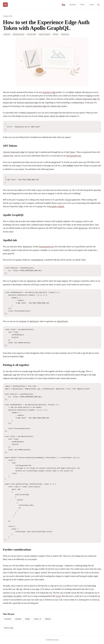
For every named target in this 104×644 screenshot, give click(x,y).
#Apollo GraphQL (44, 34)
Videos (82, 5)
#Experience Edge (18, 34)
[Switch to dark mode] (98, 5)
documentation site (74, 156)
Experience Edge (49, 92)
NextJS (69, 200)
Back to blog (9, 628)
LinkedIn (18, 619)
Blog (63, 5)
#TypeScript (65, 34)
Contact (92, 5)
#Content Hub (31, 34)
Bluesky (48, 619)
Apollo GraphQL (58, 206)
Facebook (8, 619)
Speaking (73, 5)
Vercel (58, 596)
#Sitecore (7, 34)
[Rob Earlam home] (5, 5)
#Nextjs (56, 34)
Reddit (28, 619)
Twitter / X (38, 619)
